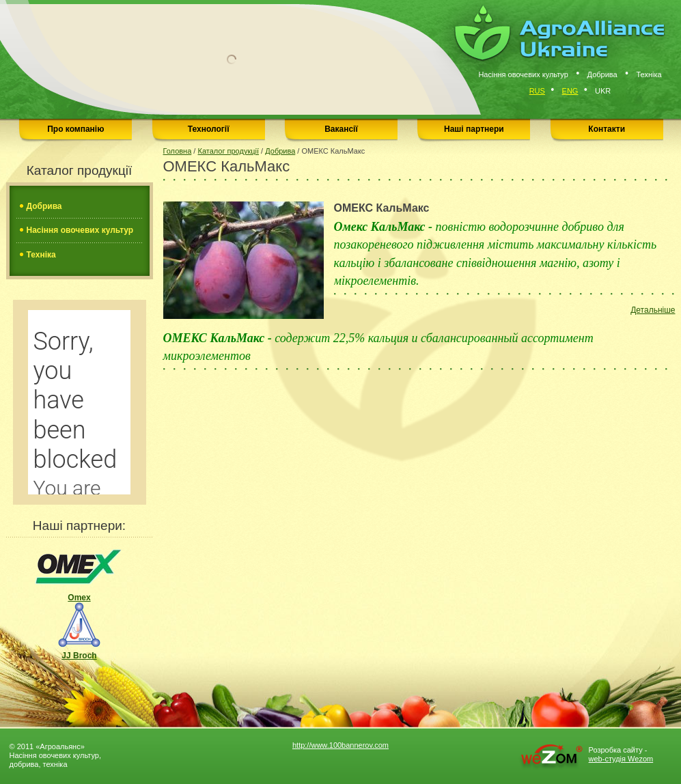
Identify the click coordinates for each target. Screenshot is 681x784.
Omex (79, 573)
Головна (178, 151)
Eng (570, 91)
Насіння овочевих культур (80, 230)
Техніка (41, 255)
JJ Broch (79, 631)
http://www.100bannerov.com (340, 745)
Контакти (607, 129)
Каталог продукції (228, 151)
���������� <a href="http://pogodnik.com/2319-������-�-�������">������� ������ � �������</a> (79, 402)
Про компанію (75, 129)
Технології (209, 129)
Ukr (603, 91)
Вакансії (341, 129)
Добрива (44, 206)
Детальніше (653, 310)
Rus (537, 91)
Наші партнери (474, 129)
